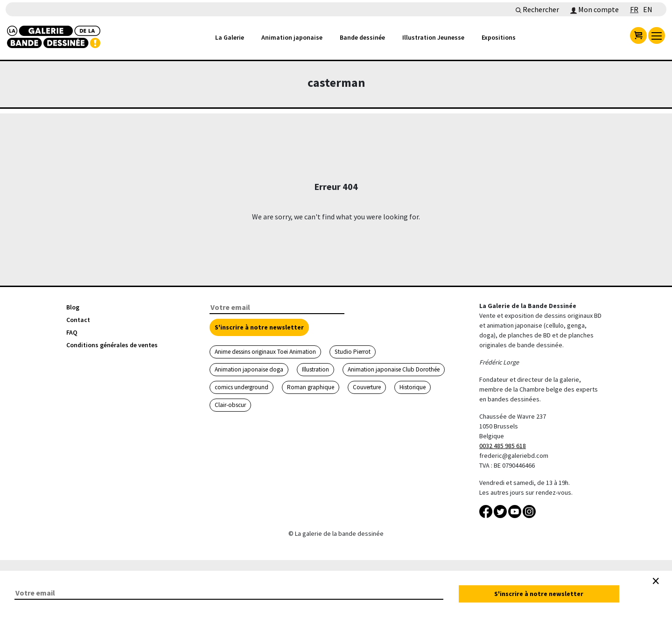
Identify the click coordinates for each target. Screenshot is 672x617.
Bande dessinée (362, 37)
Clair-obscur (230, 405)
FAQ (72, 332)
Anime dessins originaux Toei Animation (265, 352)
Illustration (315, 369)
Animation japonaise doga (249, 369)
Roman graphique (311, 387)
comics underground (241, 387)
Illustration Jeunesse (433, 37)
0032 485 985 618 (503, 446)
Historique (413, 387)
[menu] (657, 35)
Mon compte (595, 9)
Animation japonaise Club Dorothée (394, 369)
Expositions (499, 37)
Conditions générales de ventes (112, 345)
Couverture (367, 387)
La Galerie (230, 37)
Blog (73, 307)
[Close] (656, 581)
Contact (78, 320)
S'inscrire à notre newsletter (259, 327)
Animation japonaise (292, 37)
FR (634, 9)
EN (648, 9)
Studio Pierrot (353, 352)
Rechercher (537, 9)
